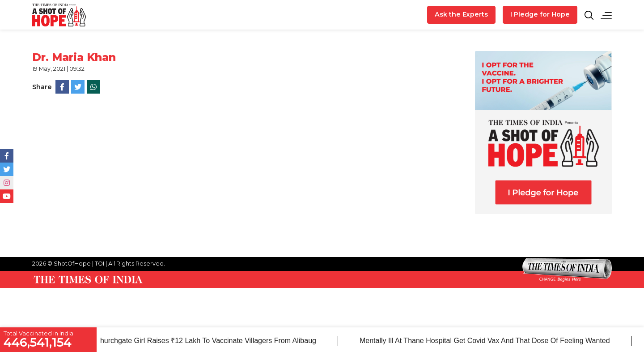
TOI (100, 264)
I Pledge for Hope (540, 14)
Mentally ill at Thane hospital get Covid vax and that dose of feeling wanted (487, 341)
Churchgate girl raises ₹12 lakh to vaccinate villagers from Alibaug (208, 341)
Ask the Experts (461, 14)
